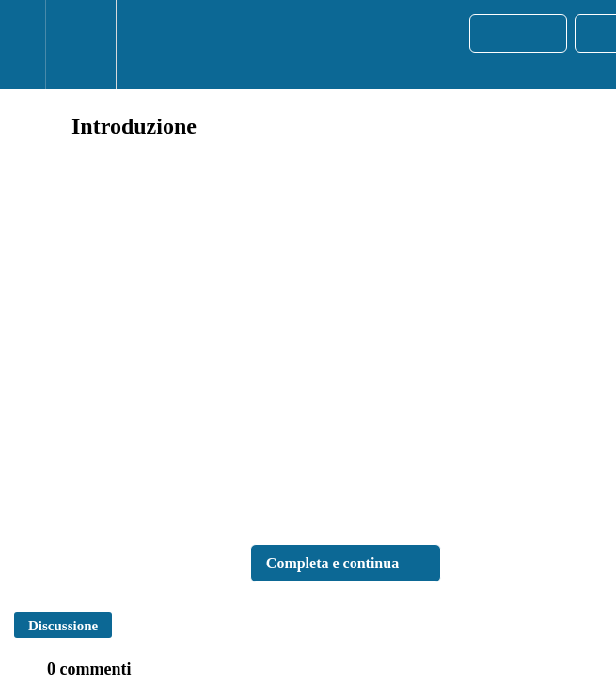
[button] (23, 45)
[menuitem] (80, 45)
